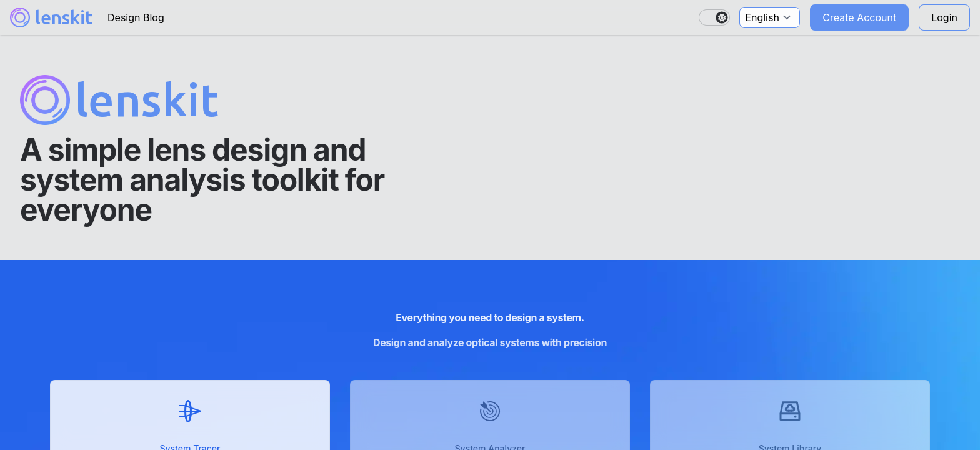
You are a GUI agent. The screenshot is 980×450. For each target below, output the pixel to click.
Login (944, 17)
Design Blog (136, 17)
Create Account (859, 17)
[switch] (714, 17)
